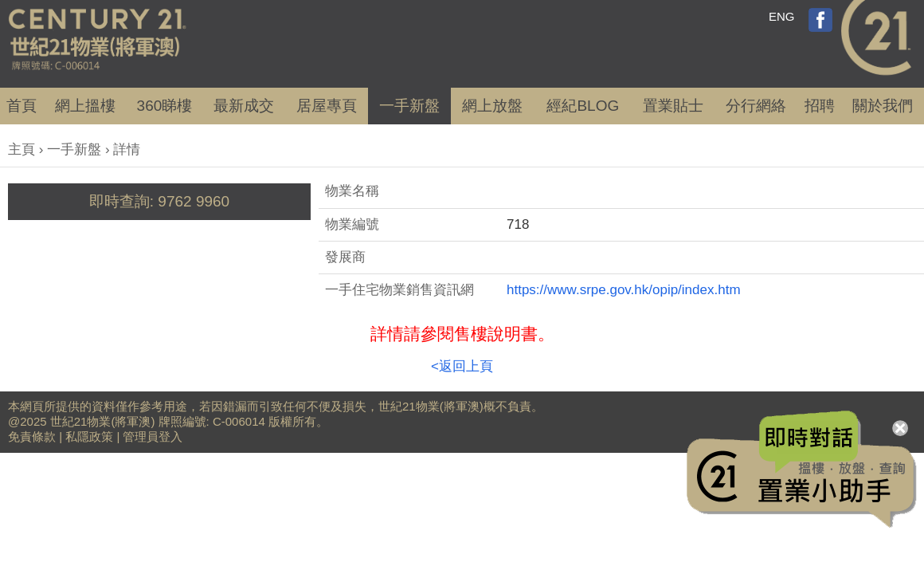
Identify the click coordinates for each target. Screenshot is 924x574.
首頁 (22, 106)
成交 (244, 106)
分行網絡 (756, 106)
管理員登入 (153, 436)
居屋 (327, 106)
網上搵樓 (85, 106)
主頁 (22, 149)
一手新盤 (74, 149)
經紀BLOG (583, 106)
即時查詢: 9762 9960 (159, 201)
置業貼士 (673, 106)
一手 (409, 106)
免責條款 (32, 436)
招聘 (820, 106)
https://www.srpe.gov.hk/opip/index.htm (624, 290)
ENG (782, 16)
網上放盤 (492, 106)
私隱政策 (89, 436)
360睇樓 (165, 106)
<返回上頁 (462, 366)
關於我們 (883, 106)
